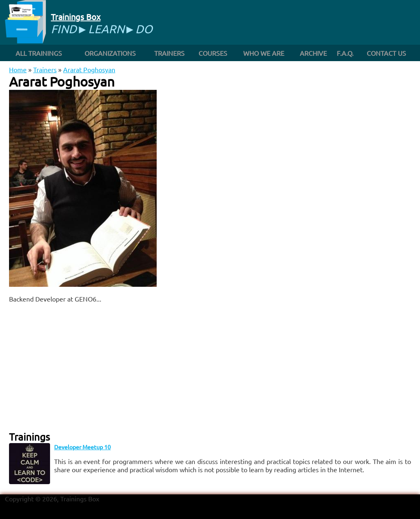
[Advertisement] (108, 367)
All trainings (39, 53)
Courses (213, 53)
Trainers (169, 53)
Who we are (264, 53)
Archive (313, 53)
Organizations (110, 53)
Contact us (386, 53)
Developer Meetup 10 (82, 447)
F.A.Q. (345, 53)
